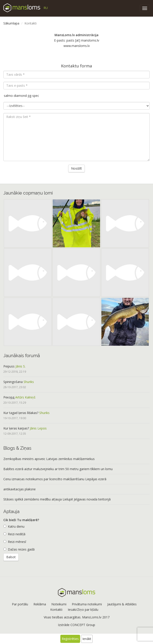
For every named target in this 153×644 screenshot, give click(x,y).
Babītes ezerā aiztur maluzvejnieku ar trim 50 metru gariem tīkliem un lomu (58, 469)
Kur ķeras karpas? (16, 428)
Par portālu (20, 604)
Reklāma (40, 604)
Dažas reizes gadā (19, 549)
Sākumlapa (11, 23)
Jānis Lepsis (38, 428)
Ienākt (87, 639)
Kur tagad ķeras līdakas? (21, 413)
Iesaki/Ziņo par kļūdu (83, 610)
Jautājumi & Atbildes (122, 604)
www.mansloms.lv (77, 46)
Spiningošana (13, 382)
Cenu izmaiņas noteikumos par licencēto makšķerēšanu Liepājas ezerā (55, 479)
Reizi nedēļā (14, 534)
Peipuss (9, 366)
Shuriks (29, 382)
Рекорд (9, 397)
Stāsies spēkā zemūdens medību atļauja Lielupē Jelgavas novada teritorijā (57, 499)
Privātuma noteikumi (87, 604)
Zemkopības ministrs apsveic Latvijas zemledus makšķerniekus (49, 459)
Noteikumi (59, 604)
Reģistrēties (70, 639)
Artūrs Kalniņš (25, 397)
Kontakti (56, 610)
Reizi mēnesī (15, 542)
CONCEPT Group (83, 625)
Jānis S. (21, 366)
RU (46, 8)
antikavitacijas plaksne (20, 489)
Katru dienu (14, 526)
